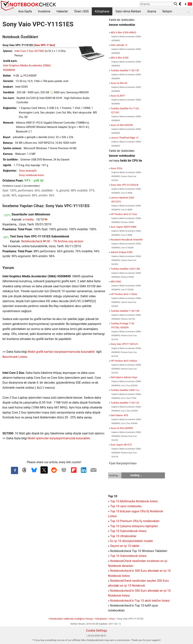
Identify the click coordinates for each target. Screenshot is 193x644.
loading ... (115, 475)
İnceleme (44, 11)
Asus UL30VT (118, 96)
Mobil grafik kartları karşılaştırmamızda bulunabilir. (62, 352)
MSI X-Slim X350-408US (123, 32)
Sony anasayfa (28, 171)
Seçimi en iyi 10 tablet (125, 546)
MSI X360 (116, 282)
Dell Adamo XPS (119, 415)
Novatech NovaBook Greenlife (127, 240)
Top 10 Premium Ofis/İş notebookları (135, 521)
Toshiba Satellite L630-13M (125, 269)
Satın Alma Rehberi (128, 11)
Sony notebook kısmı (31, 175)
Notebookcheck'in (122, 591)
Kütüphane (102, 11)
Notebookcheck (32, 241)
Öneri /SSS (82, 11)
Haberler (62, 11)
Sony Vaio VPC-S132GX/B (124, 185)
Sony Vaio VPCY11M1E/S (124, 344)
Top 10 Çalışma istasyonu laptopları (134, 526)
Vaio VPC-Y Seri (44, 45)
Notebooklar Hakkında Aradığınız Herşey (71, 619)
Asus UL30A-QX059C (122, 125)
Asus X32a (116, 168)
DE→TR (52, 241)
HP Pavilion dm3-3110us (124, 214)
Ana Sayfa (25, 11)
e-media (28, 219)
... (189, 11)
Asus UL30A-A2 (119, 83)
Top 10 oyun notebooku (126, 506)
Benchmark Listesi (15, 357)
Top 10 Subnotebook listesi (128, 531)
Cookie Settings (96, 631)
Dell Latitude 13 (119, 45)
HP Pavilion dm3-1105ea (124, 294)
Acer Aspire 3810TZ (121, 445)
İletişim (167, 11)
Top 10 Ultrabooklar (123, 536)
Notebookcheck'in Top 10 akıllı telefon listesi (140, 601)
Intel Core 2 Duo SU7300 (29, 51)
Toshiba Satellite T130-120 (125, 403)
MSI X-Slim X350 (120, 58)
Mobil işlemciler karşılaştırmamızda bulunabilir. (59, 438)
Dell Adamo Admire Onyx (124, 377)
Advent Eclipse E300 (122, 252)
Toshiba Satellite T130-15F (125, 70)
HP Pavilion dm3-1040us (124, 361)
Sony (112, 619)
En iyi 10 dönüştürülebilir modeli (131, 541)
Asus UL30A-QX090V (122, 428)
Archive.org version (70, 241)
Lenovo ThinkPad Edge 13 (124, 138)
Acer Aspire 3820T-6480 (123, 227)
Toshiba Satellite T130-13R (125, 311)
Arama (152, 11)
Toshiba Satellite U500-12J (125, 390)
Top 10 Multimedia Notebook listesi (134, 501)
